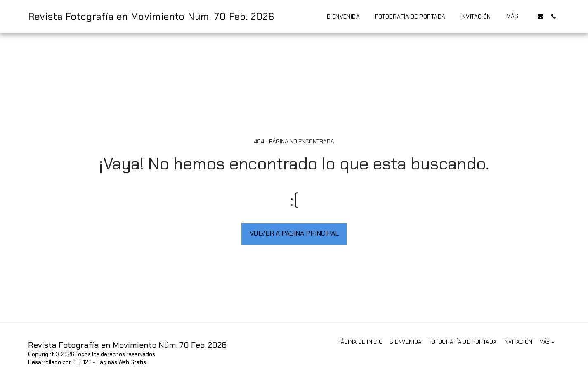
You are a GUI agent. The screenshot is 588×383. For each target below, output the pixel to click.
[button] (541, 16)
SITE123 (82, 362)
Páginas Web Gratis (121, 362)
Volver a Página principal (294, 233)
